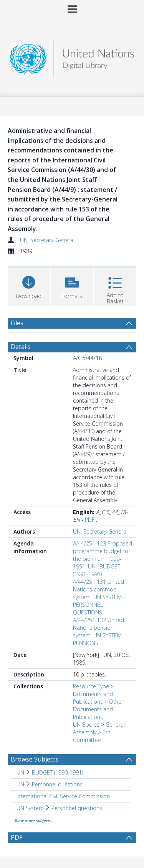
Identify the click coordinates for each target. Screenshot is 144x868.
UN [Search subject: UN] (20, 772)
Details (21, 347)
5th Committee (92, 736)
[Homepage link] (72, 57)
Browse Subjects (35, 759)
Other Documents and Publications (98, 709)
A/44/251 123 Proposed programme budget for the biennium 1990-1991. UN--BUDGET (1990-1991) (103, 559)
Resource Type (91, 686)
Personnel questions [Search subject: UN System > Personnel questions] (77, 808)
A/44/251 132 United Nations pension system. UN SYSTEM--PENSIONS (99, 631)
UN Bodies (86, 725)
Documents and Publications (93, 698)
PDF (90, 520)
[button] (72, 286)
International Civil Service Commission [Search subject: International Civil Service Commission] (63, 796)
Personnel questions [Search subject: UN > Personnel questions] (57, 784)
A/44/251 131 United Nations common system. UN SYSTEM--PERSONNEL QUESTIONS (99, 597)
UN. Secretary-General (47, 240)
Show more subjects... (34, 821)
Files (17, 323)
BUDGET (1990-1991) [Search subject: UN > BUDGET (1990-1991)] (57, 772)
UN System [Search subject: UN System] (30, 808)
